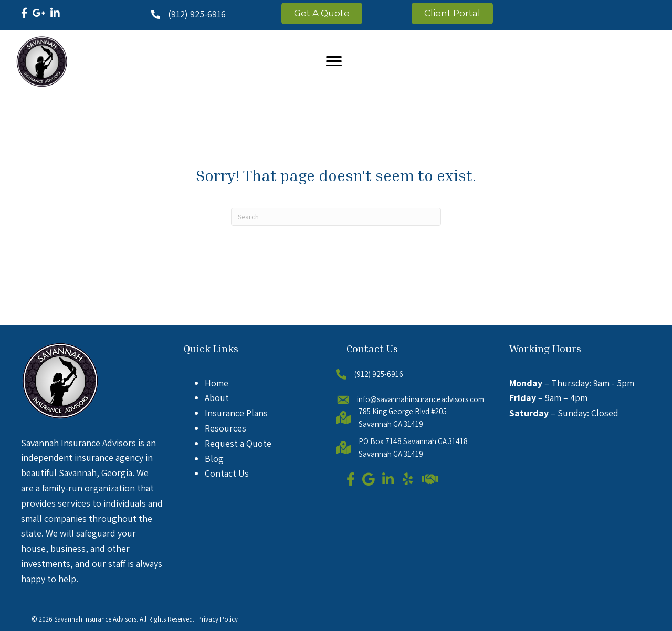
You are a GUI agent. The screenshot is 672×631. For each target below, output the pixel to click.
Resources (225, 428)
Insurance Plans (236, 413)
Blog (214, 459)
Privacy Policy (218, 619)
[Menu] (334, 61)
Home (217, 383)
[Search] (336, 217)
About (217, 398)
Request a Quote (238, 443)
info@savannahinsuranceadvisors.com (421, 399)
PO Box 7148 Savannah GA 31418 (413, 441)
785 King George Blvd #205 (403, 411)
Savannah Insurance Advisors (95, 619)
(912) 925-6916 (197, 14)
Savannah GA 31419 (391, 424)
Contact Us (227, 473)
